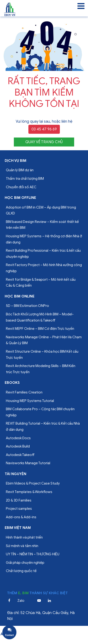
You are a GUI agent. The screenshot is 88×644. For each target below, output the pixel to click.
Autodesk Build (18, 446)
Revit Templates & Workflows (29, 492)
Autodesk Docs (18, 438)
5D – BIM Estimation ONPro (27, 306)
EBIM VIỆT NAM (18, 528)
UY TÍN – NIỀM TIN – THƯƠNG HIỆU (33, 554)
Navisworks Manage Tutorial (28, 463)
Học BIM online (20, 296)
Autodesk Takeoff (20, 455)
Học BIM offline (20, 198)
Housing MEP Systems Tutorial (30, 401)
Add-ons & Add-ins (21, 517)
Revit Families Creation (24, 392)
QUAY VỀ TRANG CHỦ (44, 142)
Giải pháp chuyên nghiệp (25, 563)
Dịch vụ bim (15, 161)
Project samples (19, 509)
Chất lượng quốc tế (21, 571)
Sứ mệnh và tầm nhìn (22, 546)
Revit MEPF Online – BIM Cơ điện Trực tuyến (40, 329)
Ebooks (12, 383)
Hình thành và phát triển (24, 537)
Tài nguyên (15, 474)
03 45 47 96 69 (44, 129)
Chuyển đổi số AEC (21, 187)
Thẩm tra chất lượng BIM (25, 179)
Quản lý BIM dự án (20, 170)
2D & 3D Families (19, 500)
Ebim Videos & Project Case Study (33, 483)
